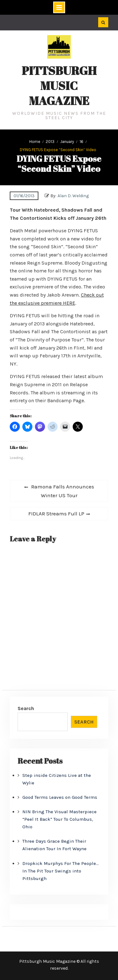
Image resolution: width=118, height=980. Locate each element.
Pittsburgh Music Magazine (59, 86)
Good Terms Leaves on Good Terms (60, 797)
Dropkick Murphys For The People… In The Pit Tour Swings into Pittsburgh (61, 871)
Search (26, 708)
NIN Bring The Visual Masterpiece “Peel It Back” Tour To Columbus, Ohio (59, 819)
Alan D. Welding (73, 196)
